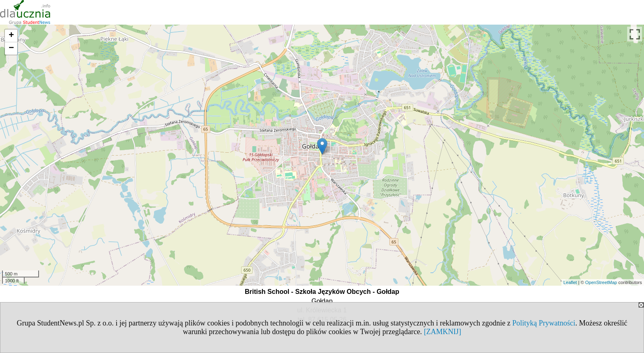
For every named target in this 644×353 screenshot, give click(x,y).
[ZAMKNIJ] (443, 332)
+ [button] (11, 36)
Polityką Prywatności (544, 323)
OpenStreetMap (601, 282)
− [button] (11, 48)
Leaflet (570, 282)
